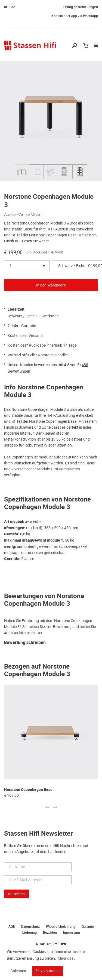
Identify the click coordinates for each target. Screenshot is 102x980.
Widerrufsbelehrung (61, 927)
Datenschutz (30, 927)
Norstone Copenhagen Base (28, 790)
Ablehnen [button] (18, 971)
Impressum (71, 933)
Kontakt (57, 16)
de (13, 7)
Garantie (88, 927)
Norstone (46, 355)
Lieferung (30, 933)
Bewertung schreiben (25, 643)
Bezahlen (50, 933)
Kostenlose (17, 345)
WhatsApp (90, 16)
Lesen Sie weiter (35, 241)
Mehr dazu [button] (67, 958)
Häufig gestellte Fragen (81, 7)
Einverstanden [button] (47, 971)
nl (5, 7)
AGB (12, 927)
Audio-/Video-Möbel (23, 214)
